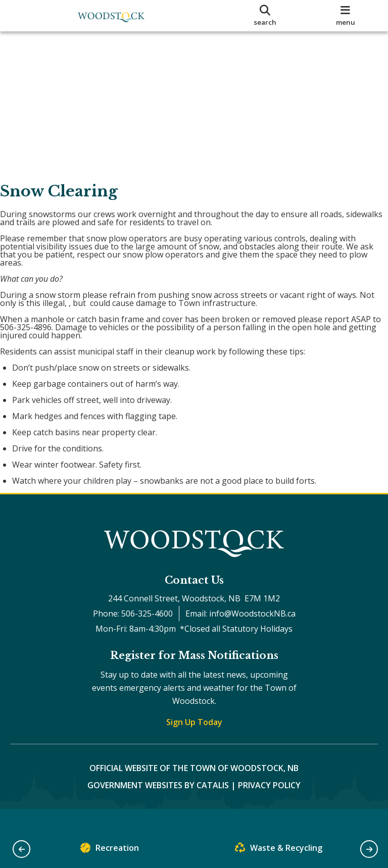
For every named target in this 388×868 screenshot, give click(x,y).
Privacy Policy (269, 805)
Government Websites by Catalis (158, 805)
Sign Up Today (194, 742)
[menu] (346, 16)
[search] (265, 16)
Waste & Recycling (279, 850)
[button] (21, 849)
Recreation (110, 850)
